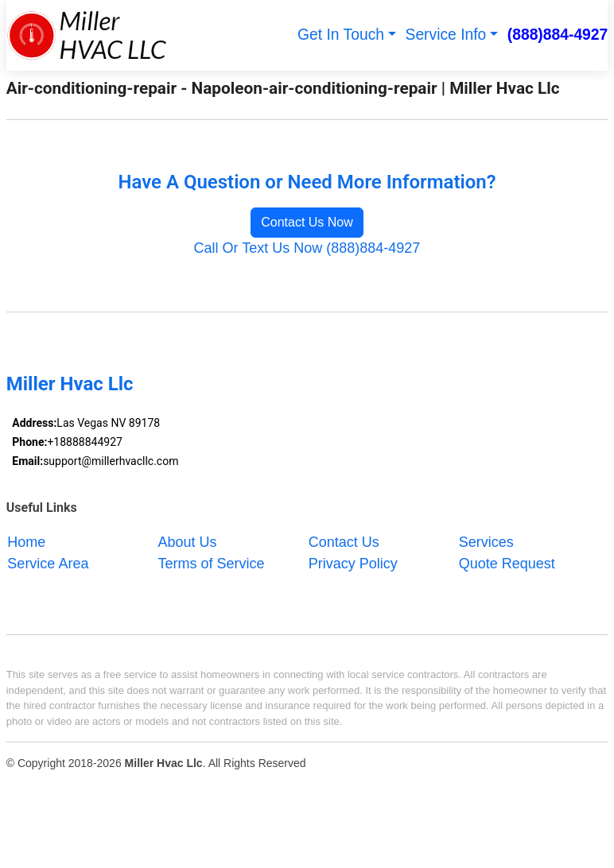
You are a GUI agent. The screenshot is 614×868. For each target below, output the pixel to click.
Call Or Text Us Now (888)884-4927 (307, 248)
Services (486, 541)
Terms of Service (212, 563)
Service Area (48, 563)
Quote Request (507, 563)
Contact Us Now (307, 222)
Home (26, 541)
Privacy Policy (353, 563)
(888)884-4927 (558, 35)
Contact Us (344, 541)
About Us (188, 541)
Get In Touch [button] (341, 35)
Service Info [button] (446, 35)
